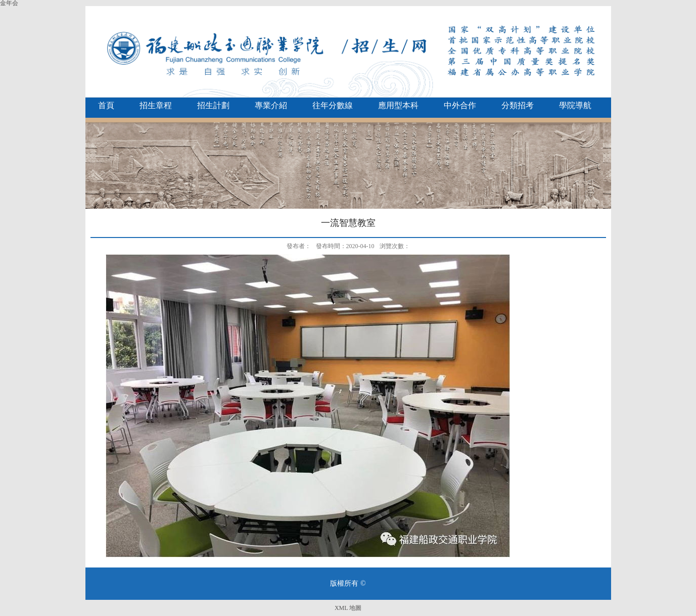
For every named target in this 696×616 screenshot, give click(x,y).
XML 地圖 (348, 608)
